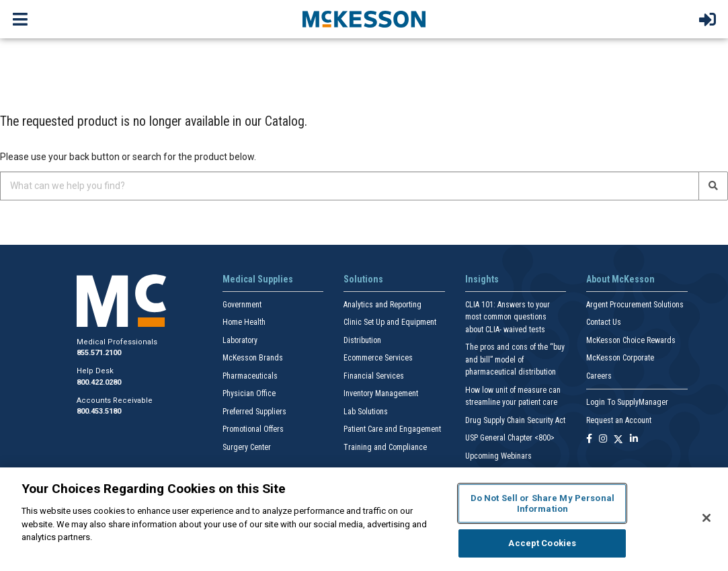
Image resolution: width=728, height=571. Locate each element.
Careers (599, 376)
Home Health (244, 322)
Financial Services (374, 376)
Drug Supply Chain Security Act (515, 420)
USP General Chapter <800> (510, 438)
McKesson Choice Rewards (631, 340)
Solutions (363, 279)
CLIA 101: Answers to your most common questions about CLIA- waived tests (508, 317)
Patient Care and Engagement (392, 429)
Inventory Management (381, 393)
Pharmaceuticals (250, 376)
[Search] (713, 186)
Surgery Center (247, 447)
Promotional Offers (253, 429)
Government (242, 305)
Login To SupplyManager (627, 402)
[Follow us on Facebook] (589, 440)
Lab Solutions (366, 412)
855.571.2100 (99, 353)
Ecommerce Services (378, 358)
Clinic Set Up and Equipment (390, 322)
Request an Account (619, 420)
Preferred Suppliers (254, 412)
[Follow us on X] (618, 440)
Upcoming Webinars (498, 456)
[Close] (706, 518)
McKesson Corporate (620, 358)
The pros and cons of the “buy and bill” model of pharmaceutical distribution (515, 359)
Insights (482, 279)
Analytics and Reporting (382, 305)
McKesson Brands (253, 358)
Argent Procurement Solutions (635, 305)
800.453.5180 (99, 411)
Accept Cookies (542, 543)
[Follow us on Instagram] (603, 440)
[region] (364, 519)
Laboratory (240, 340)
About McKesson (620, 279)
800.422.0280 (99, 382)
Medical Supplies (258, 279)
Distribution (362, 340)
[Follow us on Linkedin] (634, 440)
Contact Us (604, 322)
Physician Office (249, 393)
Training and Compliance (385, 447)
